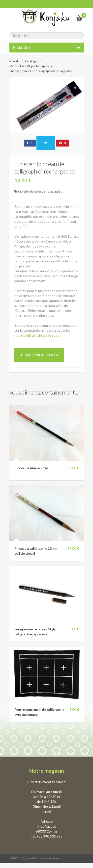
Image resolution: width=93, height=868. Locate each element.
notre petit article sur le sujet (37, 335)
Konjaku (15, 61)
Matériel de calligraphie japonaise (40, 191)
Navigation (21, 47)
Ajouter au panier (39, 355)
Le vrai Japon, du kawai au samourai (67, 18)
